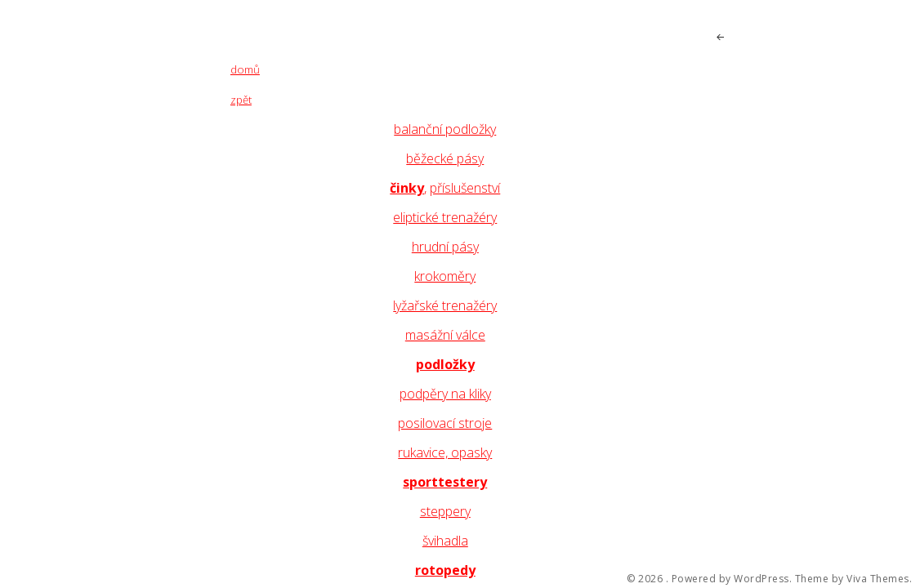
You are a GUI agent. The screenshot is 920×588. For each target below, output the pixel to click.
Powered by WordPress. (732, 579)
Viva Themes (878, 579)
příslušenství (465, 188)
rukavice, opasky (445, 452)
